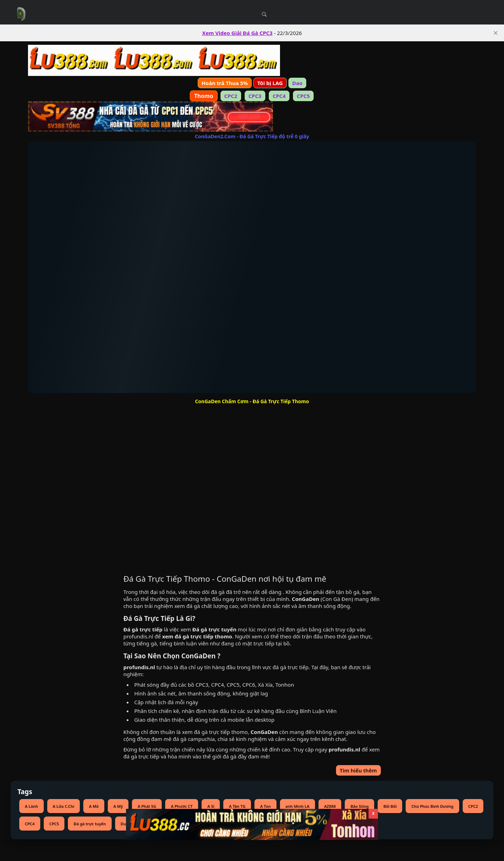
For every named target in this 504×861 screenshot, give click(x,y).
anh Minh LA (297, 806)
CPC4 (279, 96)
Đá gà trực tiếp (143, 629)
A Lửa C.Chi (64, 806)
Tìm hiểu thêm (358, 770)
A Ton (265, 806)
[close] (496, 33)
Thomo (204, 96)
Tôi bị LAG (270, 83)
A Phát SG (147, 806)
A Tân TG (237, 806)
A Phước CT (182, 806)
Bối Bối (390, 806)
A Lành (31, 806)
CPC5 (303, 96)
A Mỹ (118, 806)
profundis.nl (138, 636)
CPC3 (255, 96)
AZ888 (330, 806)
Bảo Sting (359, 806)
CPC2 (231, 96)
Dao (297, 83)
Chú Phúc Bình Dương (432, 806)
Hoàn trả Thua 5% (225, 83)
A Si (211, 806)
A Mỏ (94, 806)
